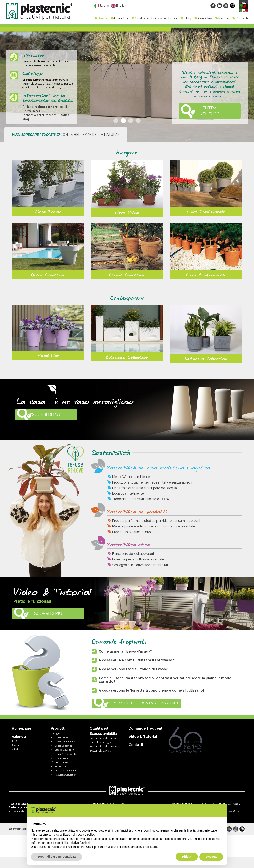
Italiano (102, 6)
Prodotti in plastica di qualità (134, 532)
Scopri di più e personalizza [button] (56, 857)
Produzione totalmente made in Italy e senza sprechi (152, 482)
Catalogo (32, 74)
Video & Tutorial (143, 737)
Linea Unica (127, 213)
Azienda (205, 18)
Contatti (242, 18)
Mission (16, 750)
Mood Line (48, 356)
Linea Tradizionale (206, 212)
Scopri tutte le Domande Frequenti (144, 703)
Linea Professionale (206, 275)
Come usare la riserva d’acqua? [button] (125, 652)
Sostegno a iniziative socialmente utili (141, 565)
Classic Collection (127, 275)
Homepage (22, 728)
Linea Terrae (48, 212)
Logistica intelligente (128, 493)
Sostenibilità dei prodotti (137, 512)
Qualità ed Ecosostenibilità (156, 18)
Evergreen (127, 153)
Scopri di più (46, 415)
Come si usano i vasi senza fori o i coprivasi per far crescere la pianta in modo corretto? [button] (165, 680)
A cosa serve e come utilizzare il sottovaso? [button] (136, 660)
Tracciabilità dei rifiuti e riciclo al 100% (140, 499)
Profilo (16, 741)
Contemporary (127, 298)
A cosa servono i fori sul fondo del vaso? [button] (133, 669)
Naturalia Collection (206, 359)
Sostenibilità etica (129, 545)
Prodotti (121, 18)
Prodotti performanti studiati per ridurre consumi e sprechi (156, 521)
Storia (15, 745)
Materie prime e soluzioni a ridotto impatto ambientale (154, 526)
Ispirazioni (33, 55)
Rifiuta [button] (187, 857)
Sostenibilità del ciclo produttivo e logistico (159, 468)
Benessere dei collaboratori (133, 554)
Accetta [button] (211, 857)
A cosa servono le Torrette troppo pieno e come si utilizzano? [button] (152, 690)
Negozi (224, 18)
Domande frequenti (146, 728)
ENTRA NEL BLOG (210, 111)
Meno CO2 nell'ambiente (131, 477)
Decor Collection (48, 275)
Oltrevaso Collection (127, 358)
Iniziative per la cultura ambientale (138, 559)
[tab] (167, 652)
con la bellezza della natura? (66, 135)
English (118, 6)
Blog (187, 18)
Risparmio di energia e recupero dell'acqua (144, 488)
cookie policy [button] (86, 835)
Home (103, 18)
